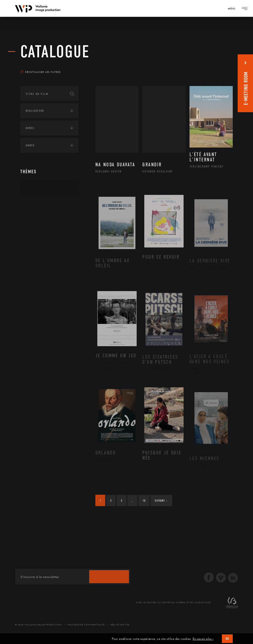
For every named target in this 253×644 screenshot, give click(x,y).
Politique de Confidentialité (86, 625)
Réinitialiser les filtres (41, 72)
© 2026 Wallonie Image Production (38, 625)
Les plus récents (215, 65)
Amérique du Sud (44, 234)
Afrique (37, 218)
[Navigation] (233, 8)
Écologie (32, 267)
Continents (34, 204)
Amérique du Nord (46, 226)
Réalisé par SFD (120, 625)
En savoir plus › (203, 639)
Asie (34, 242)
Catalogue (55, 52)
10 (144, 501)
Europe (36, 250)
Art (28, 188)
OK (227, 639)
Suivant (161, 501)
